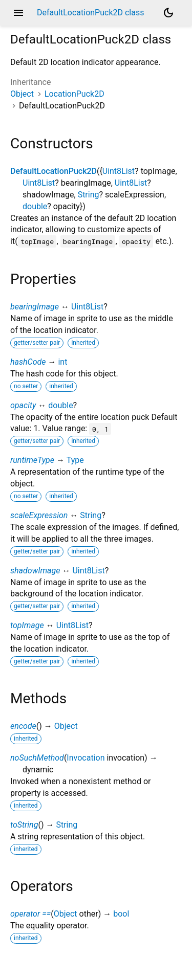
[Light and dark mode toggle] (168, 13)
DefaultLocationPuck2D (54, 171)
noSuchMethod (37, 758)
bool (121, 914)
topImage (27, 625)
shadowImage (35, 571)
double (35, 206)
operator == (30, 914)
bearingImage (35, 307)
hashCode (28, 362)
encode (23, 726)
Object (22, 94)
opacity (23, 405)
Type (75, 460)
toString (24, 825)
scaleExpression (39, 515)
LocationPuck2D (74, 94)
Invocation (86, 758)
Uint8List (119, 171)
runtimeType (32, 460)
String (89, 195)
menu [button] (18, 13)
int (62, 362)
